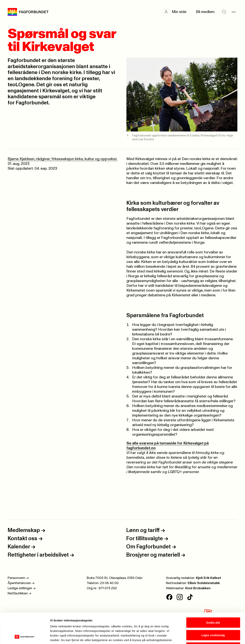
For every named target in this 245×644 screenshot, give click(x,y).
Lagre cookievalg (213, 607)
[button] (176, 12)
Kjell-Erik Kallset (209, 578)
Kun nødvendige (213, 619)
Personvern (18, 578)
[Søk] (224, 12)
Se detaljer (205, 636)
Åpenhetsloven (21, 583)
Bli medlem (205, 12)
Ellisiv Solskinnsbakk (204, 583)
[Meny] (234, 12)
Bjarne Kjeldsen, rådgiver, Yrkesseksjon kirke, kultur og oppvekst (62, 159)
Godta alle (213, 594)
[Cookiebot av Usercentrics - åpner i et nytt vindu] (25, 637)
